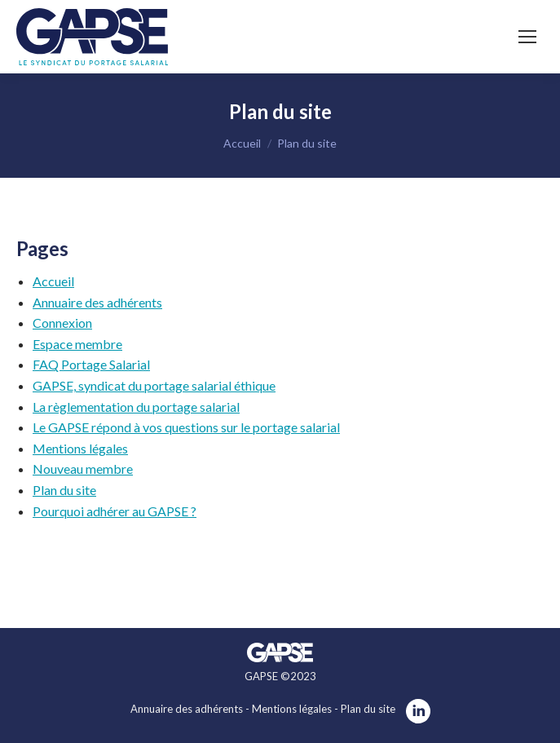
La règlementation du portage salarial (136, 407)
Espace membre (77, 344)
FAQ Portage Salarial (91, 364)
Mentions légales (80, 448)
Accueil (53, 281)
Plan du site (64, 490)
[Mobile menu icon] (527, 37)
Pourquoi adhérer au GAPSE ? (115, 511)
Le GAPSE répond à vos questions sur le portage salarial (186, 427)
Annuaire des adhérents (97, 302)
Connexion (62, 323)
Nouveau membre (83, 469)
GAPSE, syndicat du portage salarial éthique (154, 385)
